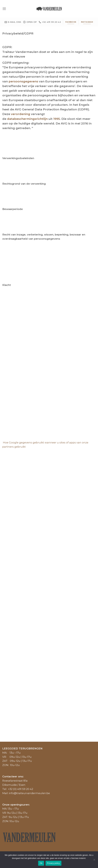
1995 (57, 119)
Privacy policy (53, 863)
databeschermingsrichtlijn (27, 119)
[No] (94, 861)
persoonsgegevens (23, 81)
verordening (21, 114)
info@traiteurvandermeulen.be (29, 793)
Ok (41, 863)
